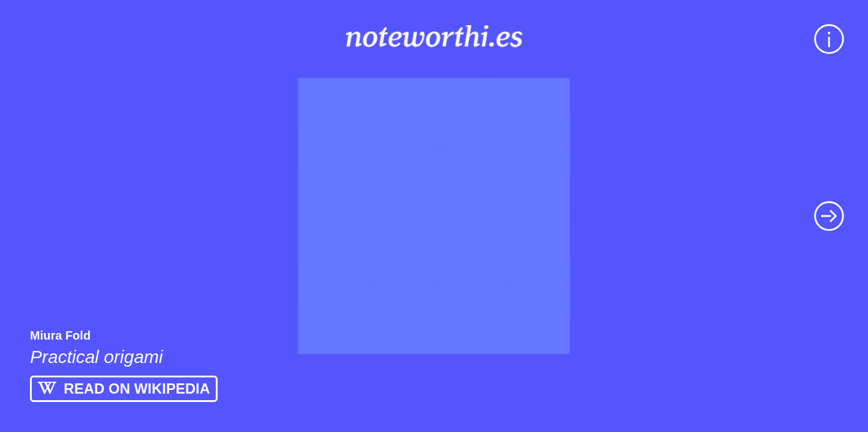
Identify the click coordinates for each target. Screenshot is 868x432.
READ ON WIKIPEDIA (124, 388)
